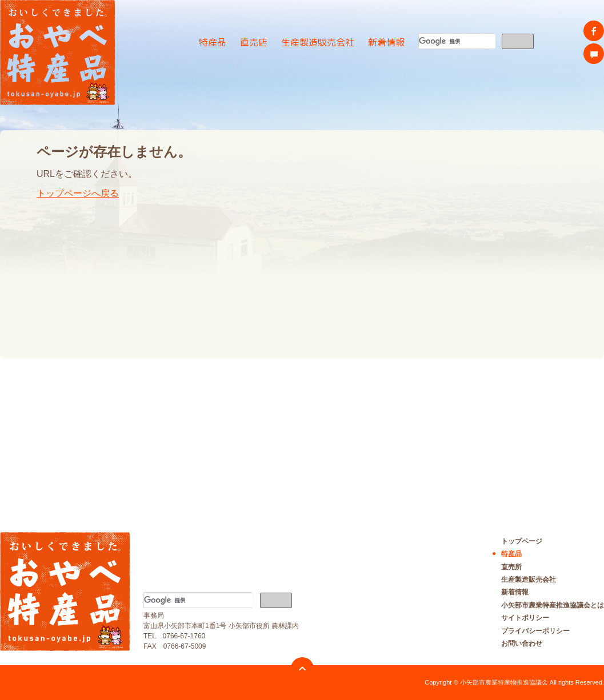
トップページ (522, 541)
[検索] (457, 41)
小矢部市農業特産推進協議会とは (553, 605)
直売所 (511, 567)
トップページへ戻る (78, 193)
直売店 (254, 42)
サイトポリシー (525, 618)
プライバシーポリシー (535, 631)
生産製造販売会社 (318, 42)
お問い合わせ (522, 643)
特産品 (213, 42)
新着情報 (386, 42)
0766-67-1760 (184, 636)
